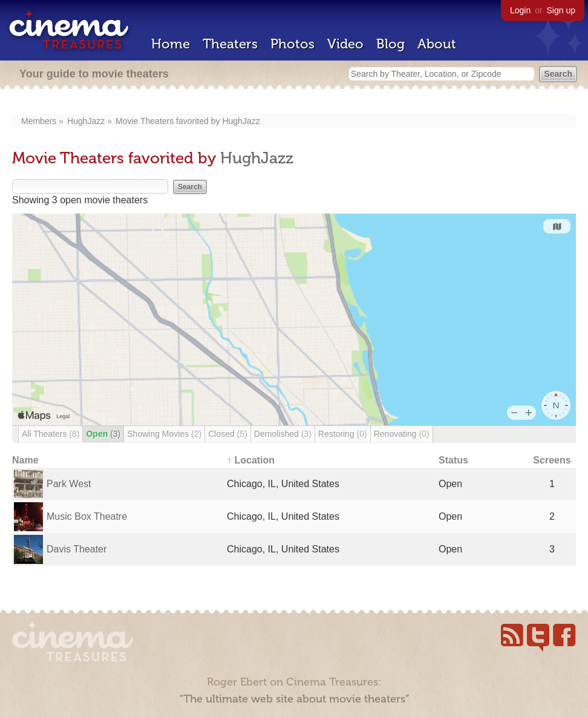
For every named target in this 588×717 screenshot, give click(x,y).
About (437, 44)
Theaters (230, 44)
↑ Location (251, 460)
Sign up (561, 10)
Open (103, 434)
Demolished (283, 434)
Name (25, 460)
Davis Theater (77, 549)
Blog (390, 44)
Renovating (402, 434)
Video (345, 44)
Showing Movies (164, 434)
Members (39, 121)
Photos (292, 44)
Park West (69, 484)
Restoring (343, 434)
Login (520, 10)
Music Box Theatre (87, 516)
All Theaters (51, 434)
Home (171, 44)
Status (453, 460)
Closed (228, 434)
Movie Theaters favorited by (169, 121)
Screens (552, 460)
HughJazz (86, 121)
